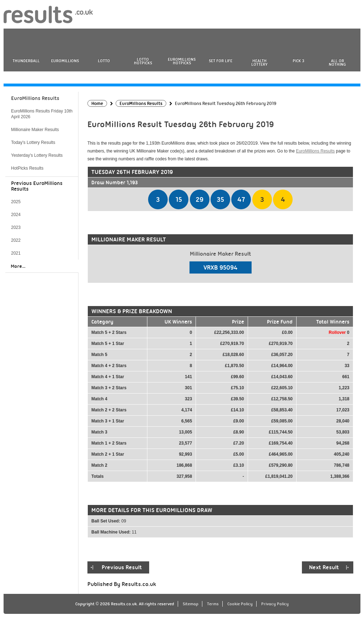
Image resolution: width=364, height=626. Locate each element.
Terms (213, 604)
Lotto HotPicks (143, 61)
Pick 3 (298, 61)
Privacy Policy (275, 604)
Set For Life (221, 61)
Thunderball (26, 61)
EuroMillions (65, 61)
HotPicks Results (27, 168)
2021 (16, 253)
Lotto (104, 61)
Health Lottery (259, 62)
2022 (16, 240)
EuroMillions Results (315, 151)
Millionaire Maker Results (35, 130)
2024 (16, 215)
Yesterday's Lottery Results (37, 155)
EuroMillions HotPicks (182, 61)
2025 (16, 202)
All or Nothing (337, 62)
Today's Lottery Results (33, 142)
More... (18, 266)
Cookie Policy (240, 604)
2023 (16, 227)
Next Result (324, 567)
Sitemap (191, 604)
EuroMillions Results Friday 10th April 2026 (42, 114)
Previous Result (122, 567)
